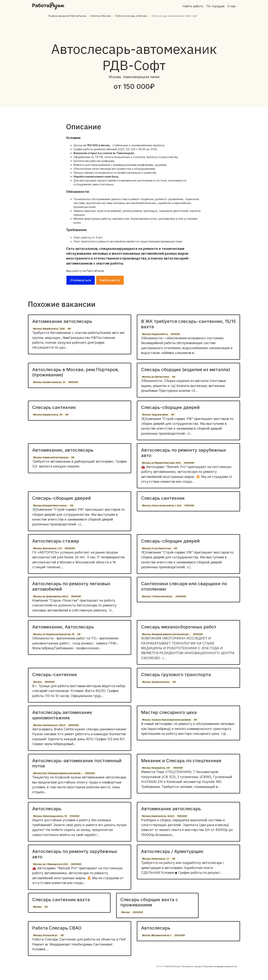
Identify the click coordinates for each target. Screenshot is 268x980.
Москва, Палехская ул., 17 (156, 859)
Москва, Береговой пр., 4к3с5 (158, 816)
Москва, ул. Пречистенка (156, 377)
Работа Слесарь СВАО (57, 928)
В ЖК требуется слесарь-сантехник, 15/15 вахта (188, 324)
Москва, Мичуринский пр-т (157, 935)
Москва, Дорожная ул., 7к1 (47, 548)
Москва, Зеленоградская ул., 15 (50, 816)
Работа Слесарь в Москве (131, 16)
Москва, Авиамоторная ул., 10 (49, 382)
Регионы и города (191, 966)
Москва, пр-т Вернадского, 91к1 (51, 864)
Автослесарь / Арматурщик (172, 851)
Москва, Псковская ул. (45, 935)
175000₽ (75, 816)
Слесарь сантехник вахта (61, 900)
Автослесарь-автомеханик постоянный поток (77, 763)
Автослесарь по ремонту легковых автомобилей (71, 586)
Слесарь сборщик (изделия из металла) (186, 370)
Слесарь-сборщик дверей (170, 407)
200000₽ (189, 463)
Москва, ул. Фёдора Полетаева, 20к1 (161, 463)
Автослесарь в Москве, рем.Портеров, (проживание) (76, 372)
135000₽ (178, 768)
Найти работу (193, 6)
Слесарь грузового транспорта (176, 675)
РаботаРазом (95, 271)
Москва (37, 682)
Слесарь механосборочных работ (179, 627)
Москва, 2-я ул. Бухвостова (157, 548)
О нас (232, 6)
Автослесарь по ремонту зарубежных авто (184, 453)
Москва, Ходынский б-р (155, 334)
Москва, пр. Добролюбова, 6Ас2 (51, 596)
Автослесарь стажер (56, 541)
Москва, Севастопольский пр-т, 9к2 (162, 506)
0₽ (69, 329)
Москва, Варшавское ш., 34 (48, 415)
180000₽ (73, 382)
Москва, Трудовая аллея (155, 415)
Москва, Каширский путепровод (51, 457)
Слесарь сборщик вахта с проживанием (149, 902)
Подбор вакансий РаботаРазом (67, 16)
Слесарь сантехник (54, 407)
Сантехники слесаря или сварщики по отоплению (184, 586)
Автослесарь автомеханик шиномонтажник (62, 715)
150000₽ (198, 634)
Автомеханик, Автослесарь (63, 627)
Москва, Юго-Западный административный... (58, 773)
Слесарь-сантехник (55, 675)
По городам (215, 6)
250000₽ (70, 548)
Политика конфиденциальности (220, 966)
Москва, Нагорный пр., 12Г (156, 768)
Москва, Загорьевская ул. (156, 682)
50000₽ (175, 334)
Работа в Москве (101, 16)
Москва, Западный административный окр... (166, 634)
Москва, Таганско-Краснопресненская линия (166, 720)
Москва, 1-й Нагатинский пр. (157, 596)
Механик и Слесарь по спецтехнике (181, 761)
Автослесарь (47, 809)
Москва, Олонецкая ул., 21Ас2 (49, 725)
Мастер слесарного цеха (169, 712)
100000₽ (50, 682)
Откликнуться (81, 280)
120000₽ (76, 596)
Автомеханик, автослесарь (63, 450)
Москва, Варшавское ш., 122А (49, 329)
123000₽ (189, 506)
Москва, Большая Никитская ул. (50, 506)
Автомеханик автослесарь (62, 321)
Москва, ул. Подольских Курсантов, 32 (54, 634)
